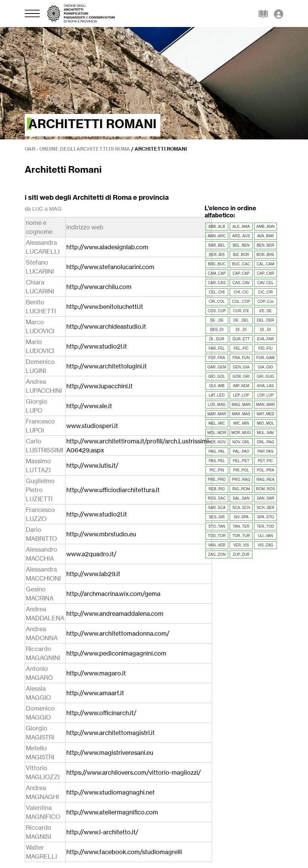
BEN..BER (265, 245)
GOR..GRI (241, 376)
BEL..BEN (241, 245)
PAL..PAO (241, 451)
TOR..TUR (241, 536)
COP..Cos (266, 302)
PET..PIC (265, 461)
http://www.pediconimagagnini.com (116, 653)
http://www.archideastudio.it (106, 326)
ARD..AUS (241, 236)
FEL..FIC (241, 348)
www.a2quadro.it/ (91, 554)
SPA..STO (265, 517)
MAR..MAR (217, 414)
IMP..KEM (241, 386)
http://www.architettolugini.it (107, 366)
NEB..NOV (217, 442)
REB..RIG (217, 489)
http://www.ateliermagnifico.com (112, 812)
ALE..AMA (241, 227)
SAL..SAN (241, 498)
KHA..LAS (265, 386)
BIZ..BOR (241, 255)
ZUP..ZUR (241, 554)
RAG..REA (266, 480)
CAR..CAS (217, 283)
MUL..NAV (265, 433)
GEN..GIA (241, 367)
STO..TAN (217, 526)
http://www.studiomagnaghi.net (111, 792)
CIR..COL (217, 302)
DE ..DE (217, 320)
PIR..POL (241, 470)
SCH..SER (265, 508)
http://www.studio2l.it (97, 346)
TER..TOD (265, 526)
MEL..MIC (217, 423)
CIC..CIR (266, 292)
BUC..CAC (241, 264)
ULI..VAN (265, 536)
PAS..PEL (217, 461)
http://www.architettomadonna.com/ (118, 633)
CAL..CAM (265, 264)
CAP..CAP (241, 273)
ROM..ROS (265, 489)
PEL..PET (241, 461)
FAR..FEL (217, 348)
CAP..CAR (266, 273)
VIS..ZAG (265, 545)
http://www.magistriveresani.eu (110, 753)
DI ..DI (241, 330)
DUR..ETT (241, 339)
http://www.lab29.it (93, 574)
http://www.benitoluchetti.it (105, 307)
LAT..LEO (217, 395)
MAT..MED (265, 414)
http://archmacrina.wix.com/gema (113, 594)
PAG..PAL (217, 451)
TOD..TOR (217, 536)
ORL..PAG (265, 442)
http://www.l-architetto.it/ (102, 832)
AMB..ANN (265, 227)
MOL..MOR (217, 433)
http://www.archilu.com (99, 287)
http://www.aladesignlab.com (107, 247)
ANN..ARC (217, 236)
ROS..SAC (217, 498)
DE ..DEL (241, 320)
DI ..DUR (217, 339)
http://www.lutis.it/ (92, 465)
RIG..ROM (241, 489)
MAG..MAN (241, 405)
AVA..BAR (265, 236)
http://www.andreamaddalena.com (115, 614)
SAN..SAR (265, 498)
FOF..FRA (217, 358)
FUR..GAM (265, 358)
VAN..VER (217, 545)
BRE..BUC (217, 264)
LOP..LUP (266, 395)
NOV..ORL (241, 442)
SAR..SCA (217, 508)
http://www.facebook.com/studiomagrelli (124, 852)
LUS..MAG (217, 405)
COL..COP (241, 302)
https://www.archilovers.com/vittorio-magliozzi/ (134, 772)
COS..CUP (217, 311)
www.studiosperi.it (92, 426)
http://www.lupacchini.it (99, 386)
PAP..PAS (265, 451)
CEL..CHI (217, 292)
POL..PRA (265, 470)
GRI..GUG (265, 376)
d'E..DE (266, 311)
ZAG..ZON (217, 554)
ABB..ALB (217, 227)
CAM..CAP (217, 273)
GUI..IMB (217, 386)
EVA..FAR (265, 339)
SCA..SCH (241, 508)
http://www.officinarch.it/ (101, 713)
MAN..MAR (266, 405)
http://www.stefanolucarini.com (110, 267)
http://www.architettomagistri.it (111, 733)
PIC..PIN (217, 470)
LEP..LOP (241, 395)
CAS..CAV (241, 283)
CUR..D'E (241, 311)
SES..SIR (217, 517)
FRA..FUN (241, 358)
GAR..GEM (217, 367)
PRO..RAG (241, 480)
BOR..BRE (266, 255)
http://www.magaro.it (96, 673)
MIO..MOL (265, 423)
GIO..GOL (217, 376)
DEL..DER (265, 320)
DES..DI (217, 330)
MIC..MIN (241, 423)
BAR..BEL (217, 245)
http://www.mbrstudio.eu (101, 534)
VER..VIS (241, 545)
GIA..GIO (265, 367)
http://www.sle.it (89, 406)
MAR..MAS (241, 414)
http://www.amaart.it (95, 693)
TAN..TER (241, 526)
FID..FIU (266, 348)
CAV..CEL (266, 283)
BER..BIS (217, 255)
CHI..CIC (241, 292)
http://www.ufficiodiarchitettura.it (113, 490)
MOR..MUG (241, 433)
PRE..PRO (217, 480)
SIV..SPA (241, 517)
